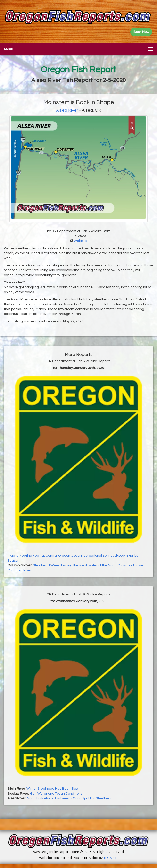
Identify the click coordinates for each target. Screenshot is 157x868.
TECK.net (111, 858)
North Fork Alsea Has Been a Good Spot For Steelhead (70, 798)
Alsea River (67, 110)
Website (80, 241)
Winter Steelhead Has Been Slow (52, 789)
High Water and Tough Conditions (56, 794)
